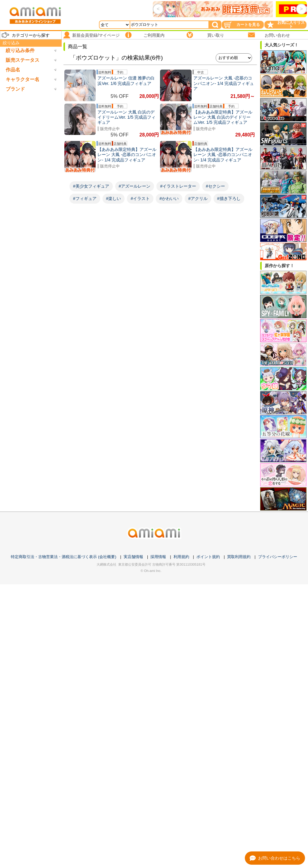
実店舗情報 (133, 557)
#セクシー (215, 186)
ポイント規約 (208, 557)
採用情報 (158, 557)
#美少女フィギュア (91, 186)
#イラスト (140, 198)
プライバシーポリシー (278, 557)
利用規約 (181, 557)
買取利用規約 (239, 557)
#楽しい (114, 198)
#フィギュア (85, 198)
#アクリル (198, 198)
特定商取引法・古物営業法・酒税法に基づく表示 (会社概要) (63, 557)
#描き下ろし (229, 198)
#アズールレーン (135, 186)
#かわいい (169, 198)
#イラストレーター (178, 186)
